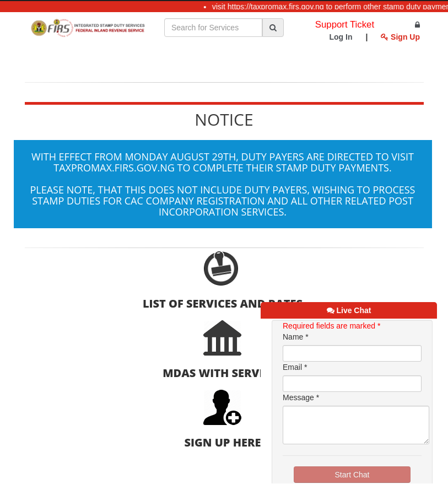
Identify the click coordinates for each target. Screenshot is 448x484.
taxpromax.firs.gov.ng (114, 168)
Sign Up (400, 37)
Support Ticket (345, 25)
